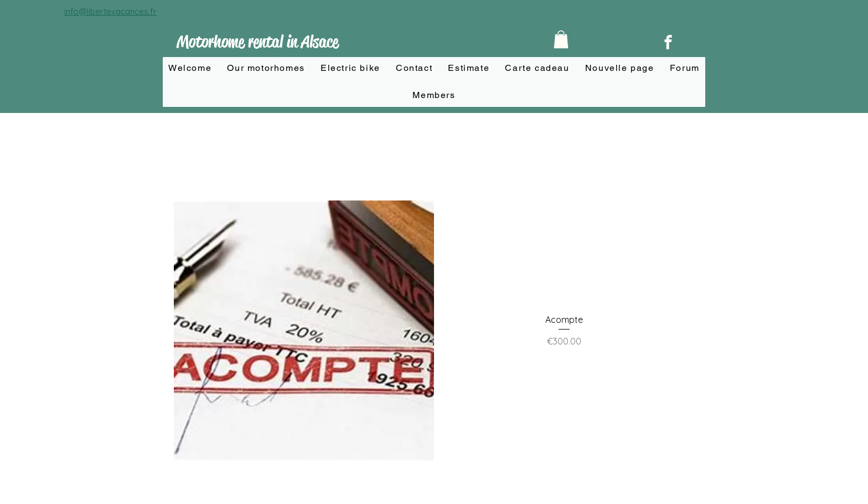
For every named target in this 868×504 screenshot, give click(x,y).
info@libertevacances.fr (110, 11)
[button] (561, 39)
